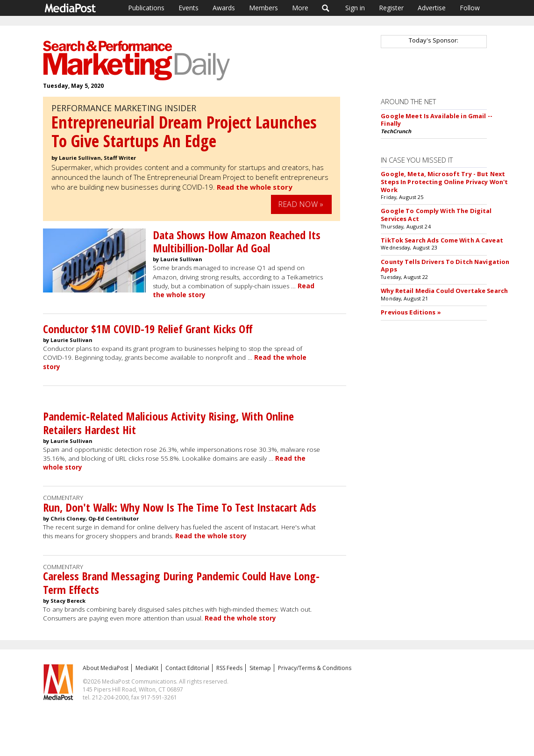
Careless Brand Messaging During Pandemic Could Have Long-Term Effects (181, 583)
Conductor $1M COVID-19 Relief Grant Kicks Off (148, 329)
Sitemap (260, 668)
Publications (146, 8)
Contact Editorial (187, 668)
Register (391, 8)
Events (189, 8)
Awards (224, 8)
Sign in (355, 8)
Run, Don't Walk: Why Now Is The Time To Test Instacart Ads (180, 507)
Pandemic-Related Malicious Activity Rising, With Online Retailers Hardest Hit (168, 423)
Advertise (432, 8)
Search (326, 8)
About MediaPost (106, 668)
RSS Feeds (229, 668)
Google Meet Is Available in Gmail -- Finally (437, 120)
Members (263, 8)
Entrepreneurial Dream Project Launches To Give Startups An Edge (184, 132)
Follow (470, 8)
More (300, 8)
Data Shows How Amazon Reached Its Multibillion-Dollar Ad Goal (237, 242)
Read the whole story (255, 187)
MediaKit (147, 668)
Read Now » (301, 204)
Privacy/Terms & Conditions (315, 668)
